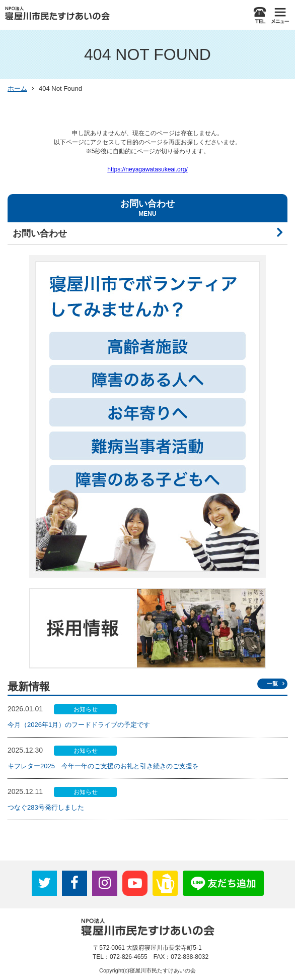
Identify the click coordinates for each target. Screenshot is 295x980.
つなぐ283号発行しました (46, 807)
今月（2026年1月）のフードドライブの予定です (79, 725)
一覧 (272, 684)
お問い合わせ (40, 233)
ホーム (17, 88)
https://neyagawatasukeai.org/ (147, 169)
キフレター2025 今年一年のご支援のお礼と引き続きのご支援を (103, 766)
